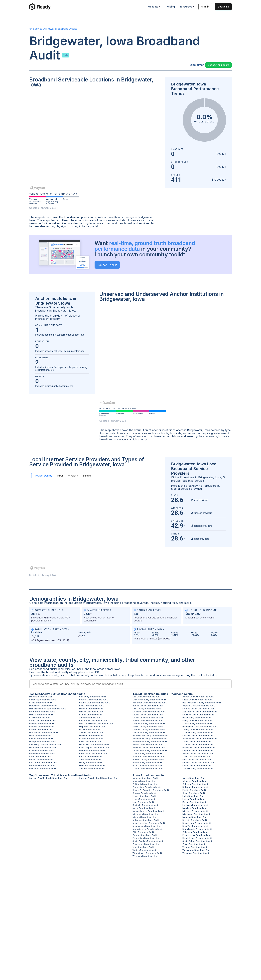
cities (67, 669)
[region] (95, 141)
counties (78, 669)
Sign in (205, 7)
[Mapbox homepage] (38, 188)
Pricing (171, 7)
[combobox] (130, 684)
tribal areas (97, 669)
